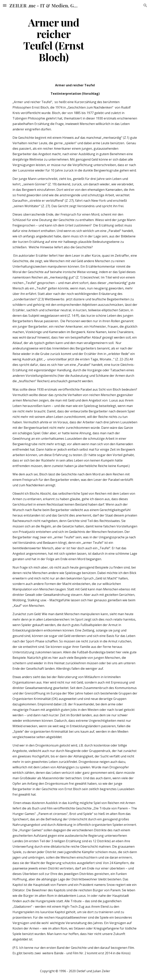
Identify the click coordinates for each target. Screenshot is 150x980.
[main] (54, 39)
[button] (5, 5)
